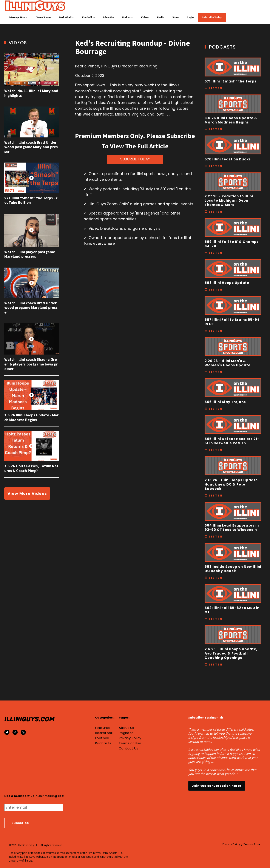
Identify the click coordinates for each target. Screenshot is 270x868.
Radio (160, 17)
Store (175, 17)
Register (126, 733)
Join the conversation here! (217, 786)
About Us (127, 728)
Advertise (108, 17)
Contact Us (129, 748)
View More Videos (27, 493)
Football (87, 17)
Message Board (18, 17)
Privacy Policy (130, 738)
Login (190, 17)
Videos (145, 17)
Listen (216, 88)
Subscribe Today (212, 17)
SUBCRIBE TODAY (135, 159)
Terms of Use (130, 743)
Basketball (65, 17)
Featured (103, 728)
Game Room (43, 17)
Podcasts (127, 17)
